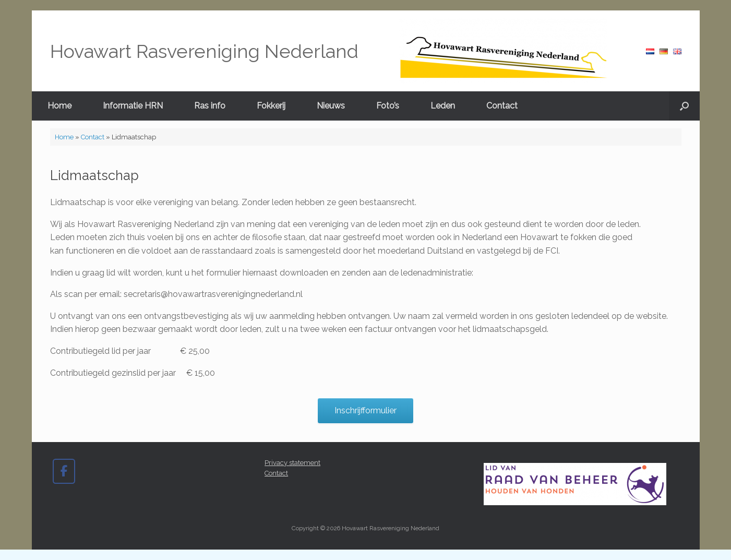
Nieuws (331, 106)
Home (59, 106)
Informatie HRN (133, 106)
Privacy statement (292, 463)
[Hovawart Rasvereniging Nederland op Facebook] (64, 471)
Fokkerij (271, 106)
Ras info (210, 106)
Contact (502, 106)
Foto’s (388, 106)
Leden (443, 106)
